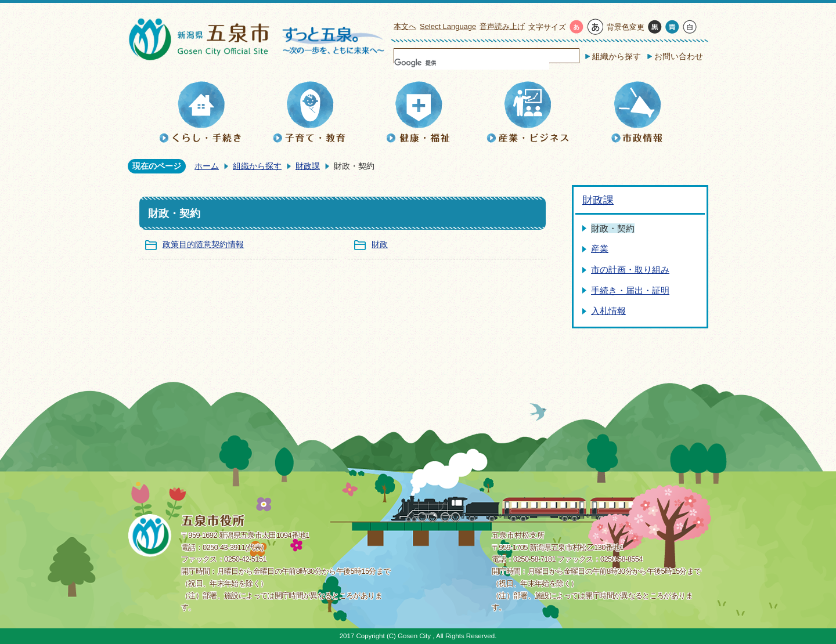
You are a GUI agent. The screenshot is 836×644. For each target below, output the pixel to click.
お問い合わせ (679, 56)
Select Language (448, 26)
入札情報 (608, 311)
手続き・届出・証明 (630, 290)
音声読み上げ (502, 26)
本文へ (405, 26)
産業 (600, 249)
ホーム (207, 166)
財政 (380, 244)
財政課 (308, 166)
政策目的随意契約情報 (203, 244)
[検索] (472, 63)
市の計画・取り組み (630, 269)
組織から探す (617, 56)
